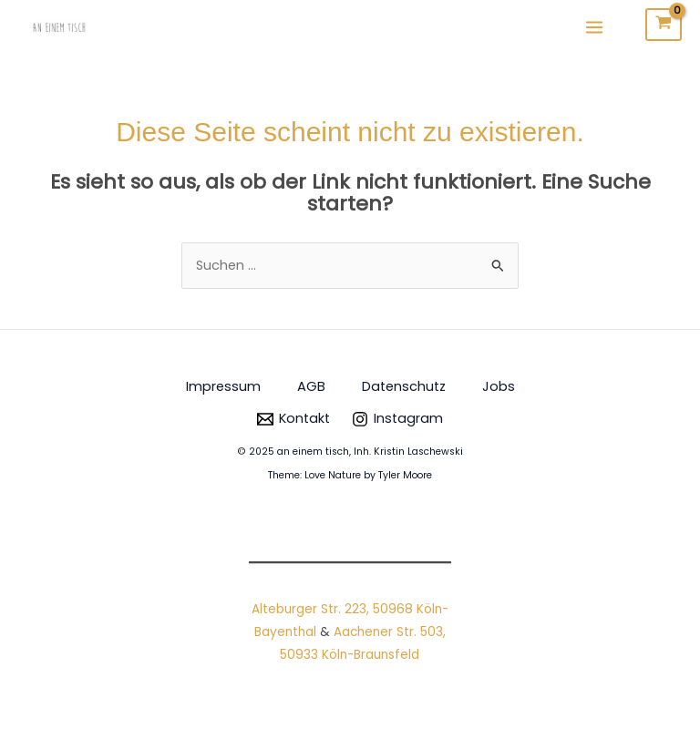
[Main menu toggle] (594, 26)
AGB (311, 386)
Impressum (223, 386)
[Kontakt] (293, 419)
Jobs (499, 386)
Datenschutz (404, 386)
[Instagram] (397, 419)
